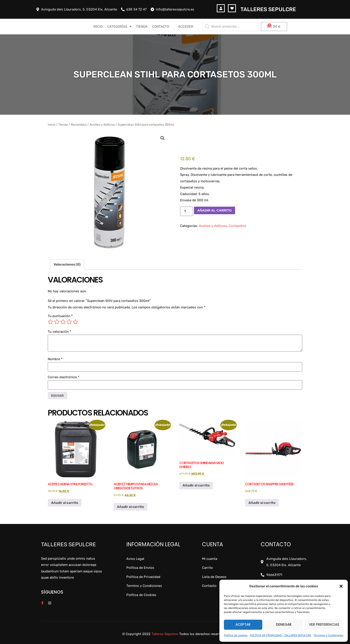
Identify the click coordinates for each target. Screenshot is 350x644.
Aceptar (243, 624)
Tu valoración (59, 332)
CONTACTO (161, 27)
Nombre (55, 359)
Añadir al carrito (215, 210)
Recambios (79, 125)
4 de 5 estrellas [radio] (69, 322)
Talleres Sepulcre (268, 9)
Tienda (63, 125)
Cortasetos (237, 226)
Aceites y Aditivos (102, 125)
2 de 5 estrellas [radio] (57, 322)
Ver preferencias (324, 624)
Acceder (186, 27)
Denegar (284, 624)
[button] (341, 586)
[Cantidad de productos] (187, 211)
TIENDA (142, 27)
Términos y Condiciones (328, 635)
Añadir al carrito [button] (65, 503)
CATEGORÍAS (119, 26)
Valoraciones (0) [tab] (67, 264)
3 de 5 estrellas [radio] (63, 322)
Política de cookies (236, 635)
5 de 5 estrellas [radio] (75, 322)
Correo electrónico (64, 377)
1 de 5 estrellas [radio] (50, 322)
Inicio (52, 125)
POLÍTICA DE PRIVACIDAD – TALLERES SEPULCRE (280, 635)
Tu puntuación (60, 316)
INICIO (98, 27)
